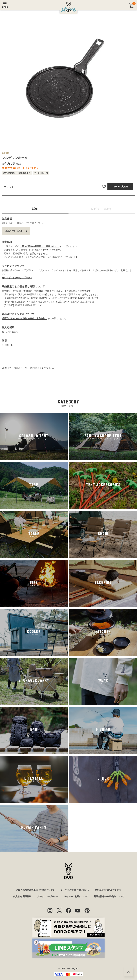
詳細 (35, 209)
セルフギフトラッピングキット (17, 278)
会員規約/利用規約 (22, 897)
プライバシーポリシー (48, 897)
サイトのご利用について (76, 897)
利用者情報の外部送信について (109, 897)
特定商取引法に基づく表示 (108, 890)
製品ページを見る (14, 231)
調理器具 (34, 368)
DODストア (6, 368)
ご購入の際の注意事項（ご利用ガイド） (39, 246)
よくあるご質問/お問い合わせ (75, 890)
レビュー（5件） (102, 209)
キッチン (25, 368)
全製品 (16, 368)
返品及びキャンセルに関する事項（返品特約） (25, 319)
